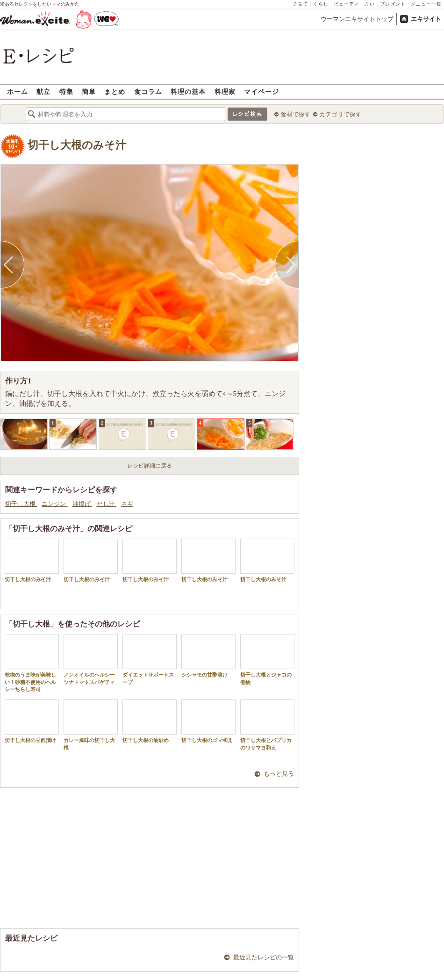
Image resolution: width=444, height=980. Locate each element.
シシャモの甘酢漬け (208, 656)
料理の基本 (188, 91)
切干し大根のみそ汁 (77, 145)
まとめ (115, 91)
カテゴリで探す (340, 114)
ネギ (127, 504)
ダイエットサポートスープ (150, 659)
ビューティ (347, 4)
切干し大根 (21, 504)
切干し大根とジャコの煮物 (267, 659)
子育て (300, 4)
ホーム (18, 91)
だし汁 (107, 504)
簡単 (89, 91)
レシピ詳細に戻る (150, 466)
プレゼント (393, 4)
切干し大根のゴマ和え (208, 721)
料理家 (225, 91)
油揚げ (82, 504)
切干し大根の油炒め (150, 721)
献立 (43, 91)
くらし (321, 4)
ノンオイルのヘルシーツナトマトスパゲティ (91, 659)
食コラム (148, 91)
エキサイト (426, 19)
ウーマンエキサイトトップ (357, 19)
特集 (66, 91)
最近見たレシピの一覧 (264, 957)
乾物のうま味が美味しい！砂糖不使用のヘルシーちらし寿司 (32, 663)
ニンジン (54, 504)
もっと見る (279, 774)
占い (370, 4)
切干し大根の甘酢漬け (32, 721)
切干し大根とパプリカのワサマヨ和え (267, 725)
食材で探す (296, 114)
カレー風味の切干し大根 (91, 725)
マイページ (261, 91)
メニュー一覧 (426, 4)
